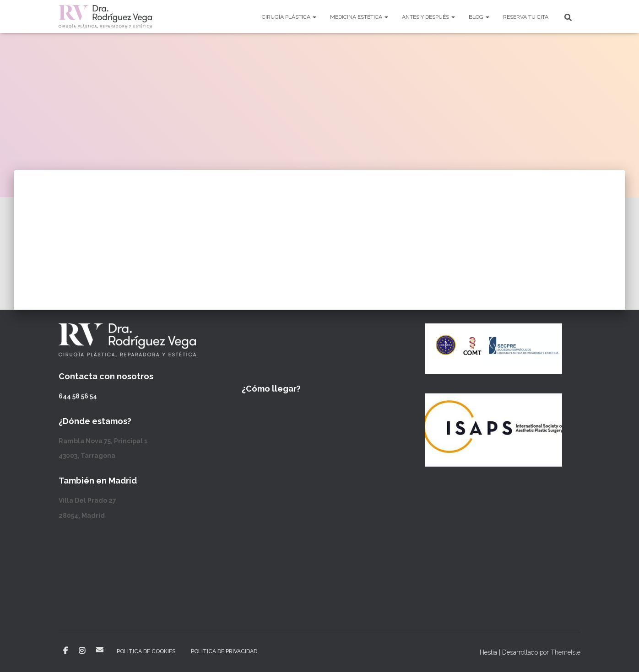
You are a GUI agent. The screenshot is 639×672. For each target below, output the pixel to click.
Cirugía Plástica (289, 17)
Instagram (82, 651)
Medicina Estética (359, 17)
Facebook (65, 651)
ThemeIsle (566, 652)
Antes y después (428, 17)
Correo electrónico (100, 650)
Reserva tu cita (526, 17)
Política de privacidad (224, 651)
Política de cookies (146, 651)
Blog (479, 17)
